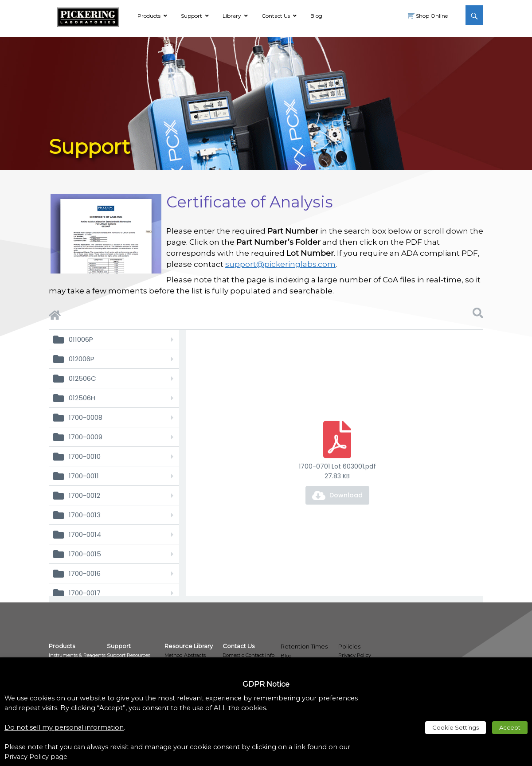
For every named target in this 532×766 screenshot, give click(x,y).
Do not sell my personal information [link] (64, 727)
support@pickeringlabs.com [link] (280, 264)
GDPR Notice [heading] (266, 684)
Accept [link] (510, 727)
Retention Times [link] (304, 646)
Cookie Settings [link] (456, 727)
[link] (88, 16)
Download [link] (346, 495)
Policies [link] (349, 646)
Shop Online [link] (431, 16)
